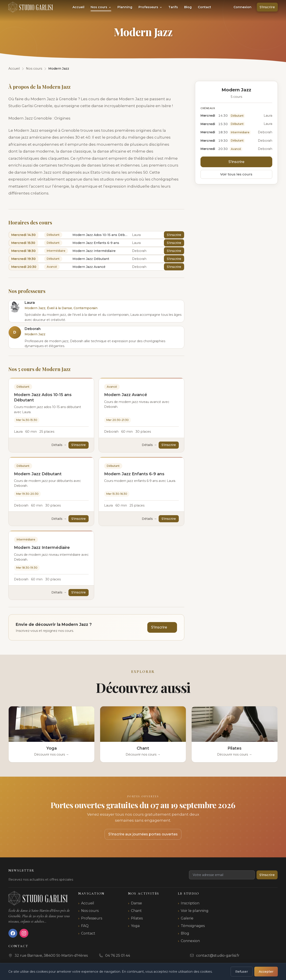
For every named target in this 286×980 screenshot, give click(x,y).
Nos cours (101, 7)
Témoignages (193, 926)
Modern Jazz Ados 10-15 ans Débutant (43, 397)
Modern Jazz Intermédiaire (42, 548)
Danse (136, 903)
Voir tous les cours (236, 174)
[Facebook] (13, 933)
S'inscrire (267, 7)
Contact (204, 7)
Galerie (187, 918)
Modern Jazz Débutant (38, 474)
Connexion (242, 7)
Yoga (135, 926)
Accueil (78, 7)
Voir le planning (195, 911)
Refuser (242, 972)
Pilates (137, 918)
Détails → (59, 445)
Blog (188, 7)
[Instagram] (24, 933)
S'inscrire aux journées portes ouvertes (143, 834)
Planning (125, 7)
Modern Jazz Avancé (126, 395)
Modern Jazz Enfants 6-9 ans (134, 474)
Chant (136, 911)
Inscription (190, 903)
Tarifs (173, 7)
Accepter (266, 972)
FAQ (85, 926)
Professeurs (150, 7)
